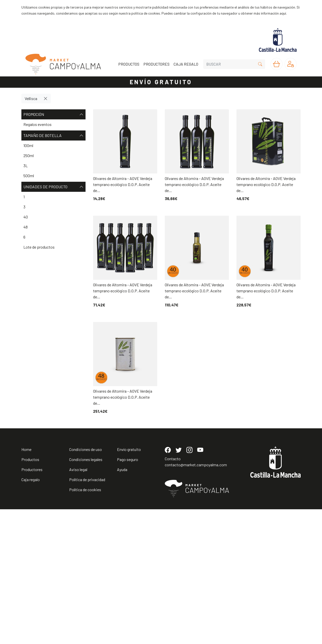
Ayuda (122, 604)
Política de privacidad (87, 614)
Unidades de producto (53, 187)
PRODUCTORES (156, 64)
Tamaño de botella (53, 135)
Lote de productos (39, 247)
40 (26, 217)
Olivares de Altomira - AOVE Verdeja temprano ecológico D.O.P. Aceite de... (123, 184)
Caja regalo (31, 614)
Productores (32, 604)
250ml (29, 155)
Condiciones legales (86, 594)
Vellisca (31, 98)
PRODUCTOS (129, 64)
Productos (30, 594)
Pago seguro (128, 594)
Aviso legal (78, 604)
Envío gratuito (129, 584)
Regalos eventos (37, 124)
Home (26, 584)
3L (26, 166)
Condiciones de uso (86, 584)
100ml (28, 145)
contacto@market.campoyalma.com (196, 599)
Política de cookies (85, 624)
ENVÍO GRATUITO (161, 82)
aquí (283, 13)
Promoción (53, 114)
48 (26, 227)
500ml (29, 176)
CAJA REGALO (186, 64)
